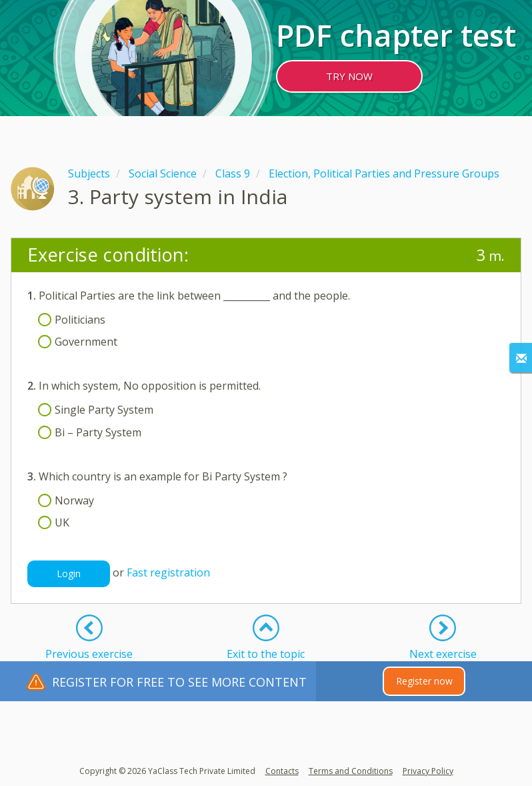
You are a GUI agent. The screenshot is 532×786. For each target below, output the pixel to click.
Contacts (282, 771)
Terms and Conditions (351, 771)
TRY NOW (349, 76)
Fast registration (168, 573)
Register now (424, 681)
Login (69, 573)
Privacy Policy (428, 771)
